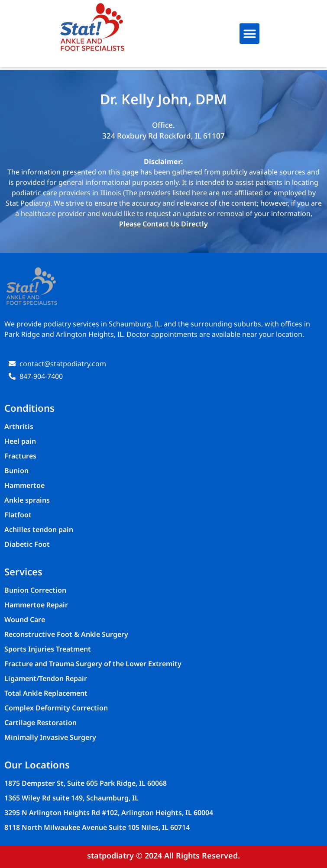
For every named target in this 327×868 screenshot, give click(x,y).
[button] (250, 34)
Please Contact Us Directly (163, 224)
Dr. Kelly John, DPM (163, 99)
